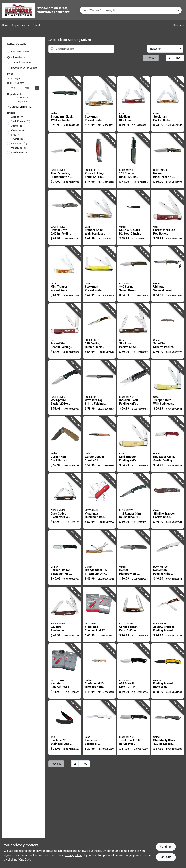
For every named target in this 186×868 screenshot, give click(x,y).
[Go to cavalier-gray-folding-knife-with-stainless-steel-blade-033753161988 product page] (99, 388)
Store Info (178, 25)
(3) (17, 139)
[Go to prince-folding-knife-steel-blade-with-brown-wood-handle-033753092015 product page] (99, 161)
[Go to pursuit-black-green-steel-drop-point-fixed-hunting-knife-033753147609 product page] (168, 161)
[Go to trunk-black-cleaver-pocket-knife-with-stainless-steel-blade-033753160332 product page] (134, 728)
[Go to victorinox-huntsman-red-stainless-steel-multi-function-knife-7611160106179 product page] (99, 501)
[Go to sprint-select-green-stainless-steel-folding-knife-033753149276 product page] (134, 274)
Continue (166, 847)
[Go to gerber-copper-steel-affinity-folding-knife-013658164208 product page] (99, 444)
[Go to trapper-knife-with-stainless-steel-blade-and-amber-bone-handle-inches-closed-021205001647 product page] (99, 218)
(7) (19, 130)
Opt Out (166, 857)
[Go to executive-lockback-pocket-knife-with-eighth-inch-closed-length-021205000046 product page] (99, 728)
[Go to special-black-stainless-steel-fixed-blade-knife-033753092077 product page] (134, 161)
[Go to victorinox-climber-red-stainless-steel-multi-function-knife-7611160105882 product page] (99, 614)
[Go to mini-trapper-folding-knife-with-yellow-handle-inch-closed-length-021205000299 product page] (134, 444)
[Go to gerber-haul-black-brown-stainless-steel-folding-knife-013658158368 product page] (65, 444)
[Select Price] (37, 88)
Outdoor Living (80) (21, 107)
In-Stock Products (21, 63)
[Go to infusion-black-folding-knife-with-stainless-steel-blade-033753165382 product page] (134, 388)
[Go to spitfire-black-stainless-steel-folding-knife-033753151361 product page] (65, 388)
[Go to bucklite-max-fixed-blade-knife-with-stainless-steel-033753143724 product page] (134, 671)
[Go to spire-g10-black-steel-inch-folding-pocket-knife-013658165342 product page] (134, 218)
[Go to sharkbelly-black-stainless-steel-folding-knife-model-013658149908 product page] (168, 728)
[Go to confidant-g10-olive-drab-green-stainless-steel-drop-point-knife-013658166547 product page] (99, 671)
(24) (18, 117)
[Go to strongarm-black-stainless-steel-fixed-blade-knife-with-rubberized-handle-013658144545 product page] (65, 104)
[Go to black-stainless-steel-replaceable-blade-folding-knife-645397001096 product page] (65, 728)
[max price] (27, 88)
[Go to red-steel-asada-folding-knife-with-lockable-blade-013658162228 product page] (168, 444)
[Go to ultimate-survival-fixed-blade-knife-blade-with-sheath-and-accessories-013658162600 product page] (168, 274)
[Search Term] (131, 10)
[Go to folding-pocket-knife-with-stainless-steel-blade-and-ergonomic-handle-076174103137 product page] (168, 671)
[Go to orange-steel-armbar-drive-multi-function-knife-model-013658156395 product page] (99, 558)
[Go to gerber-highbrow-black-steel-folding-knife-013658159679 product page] (134, 558)
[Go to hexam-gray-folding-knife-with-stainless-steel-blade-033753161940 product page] (65, 218)
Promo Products (20, 51)
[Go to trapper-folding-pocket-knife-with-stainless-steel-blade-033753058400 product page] (168, 614)
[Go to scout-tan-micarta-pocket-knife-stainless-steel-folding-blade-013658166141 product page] (168, 331)
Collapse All (23, 98)
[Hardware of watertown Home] (18, 10)
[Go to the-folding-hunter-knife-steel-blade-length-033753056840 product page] (65, 161)
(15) (16, 126)
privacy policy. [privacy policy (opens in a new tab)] (73, 855)
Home (5, 25)
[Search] (178, 10)
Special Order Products (24, 68)
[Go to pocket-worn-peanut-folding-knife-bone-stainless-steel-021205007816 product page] (65, 331)
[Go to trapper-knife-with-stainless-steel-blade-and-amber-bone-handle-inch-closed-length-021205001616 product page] (168, 388)
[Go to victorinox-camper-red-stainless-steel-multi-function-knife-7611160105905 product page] (65, 671)
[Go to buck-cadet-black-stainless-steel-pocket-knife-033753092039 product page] (65, 501)
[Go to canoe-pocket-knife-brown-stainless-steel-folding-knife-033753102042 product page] (134, 614)
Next (179, 58)
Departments (20, 25)
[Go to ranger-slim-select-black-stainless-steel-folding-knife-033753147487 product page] (134, 501)
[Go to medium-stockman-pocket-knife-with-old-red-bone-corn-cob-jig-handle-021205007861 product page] (134, 104)
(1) (19, 144)
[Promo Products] (9, 51)
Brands (37, 25)
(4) (16, 135)
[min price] (13, 88)
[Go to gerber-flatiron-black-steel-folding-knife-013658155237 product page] (65, 558)
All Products (18, 57)
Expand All (23, 102)
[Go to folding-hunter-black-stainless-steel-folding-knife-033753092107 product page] (99, 331)
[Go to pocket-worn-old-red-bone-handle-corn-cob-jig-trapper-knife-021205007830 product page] (168, 218)
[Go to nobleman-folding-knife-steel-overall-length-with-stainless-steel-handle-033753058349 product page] (168, 558)
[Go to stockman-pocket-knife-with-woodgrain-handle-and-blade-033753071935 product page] (65, 614)
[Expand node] (9, 106)
